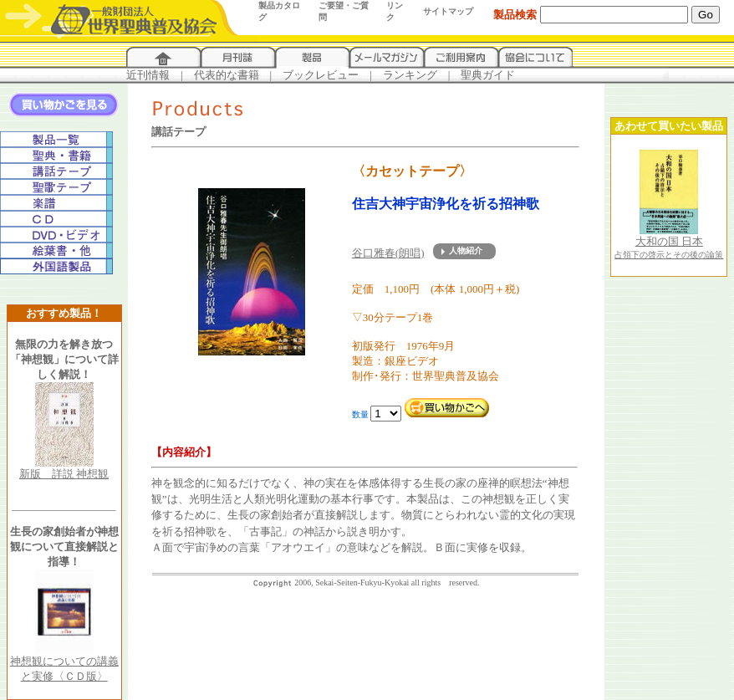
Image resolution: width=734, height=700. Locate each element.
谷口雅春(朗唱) (388, 253)
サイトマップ (448, 11)
